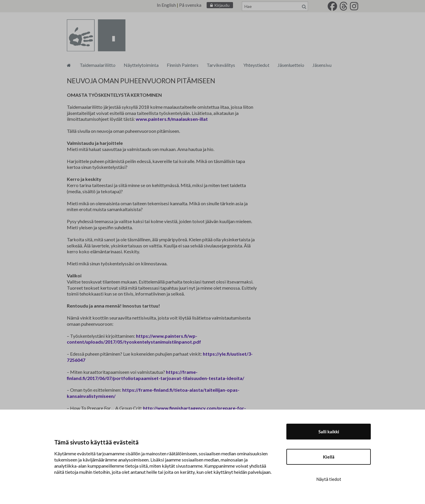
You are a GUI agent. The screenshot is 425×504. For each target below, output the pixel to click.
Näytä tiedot (329, 479)
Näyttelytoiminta (141, 65)
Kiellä (329, 457)
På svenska (190, 5)
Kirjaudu (222, 5)
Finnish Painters (183, 65)
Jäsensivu (322, 65)
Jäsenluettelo (291, 65)
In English (166, 5)
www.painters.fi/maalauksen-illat (172, 119)
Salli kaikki (329, 432)
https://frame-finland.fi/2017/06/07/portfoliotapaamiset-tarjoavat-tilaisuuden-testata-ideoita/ (155, 375)
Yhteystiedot (256, 65)
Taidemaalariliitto (98, 65)
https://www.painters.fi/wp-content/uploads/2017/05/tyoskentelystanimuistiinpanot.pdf (134, 339)
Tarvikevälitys (221, 65)
